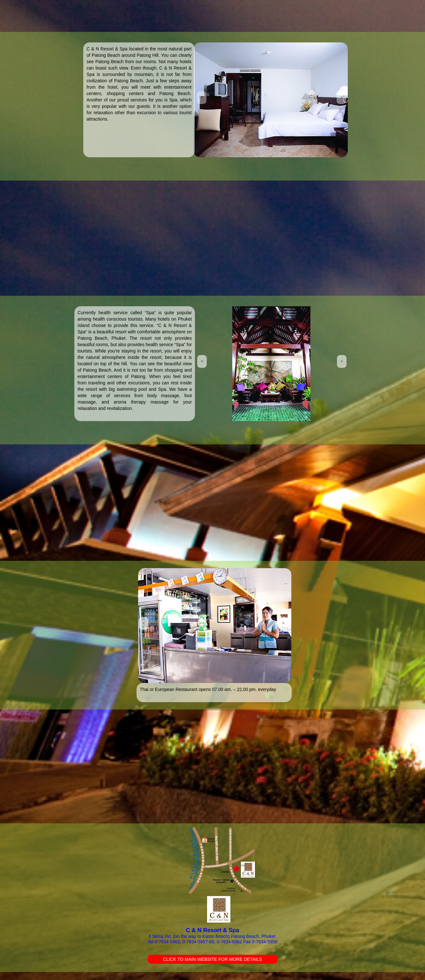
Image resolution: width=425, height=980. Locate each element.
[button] (202, 98)
